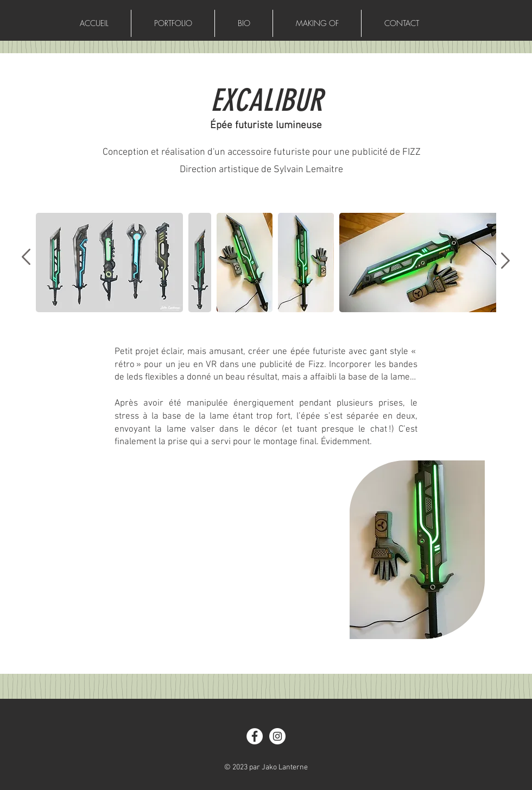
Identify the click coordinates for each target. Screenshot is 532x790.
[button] (109, 263)
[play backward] (49, 263)
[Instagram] (277, 736)
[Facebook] (255, 736)
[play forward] (483, 263)
